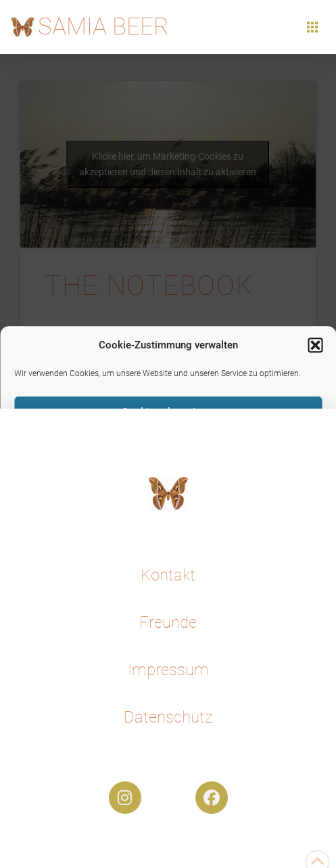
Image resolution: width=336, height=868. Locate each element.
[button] (315, 346)
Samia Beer (103, 26)
